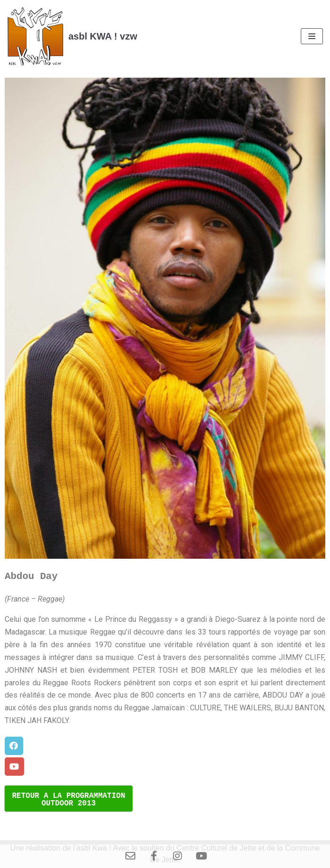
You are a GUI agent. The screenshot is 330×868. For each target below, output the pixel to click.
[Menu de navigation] (312, 36)
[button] (14, 746)
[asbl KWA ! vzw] (72, 36)
